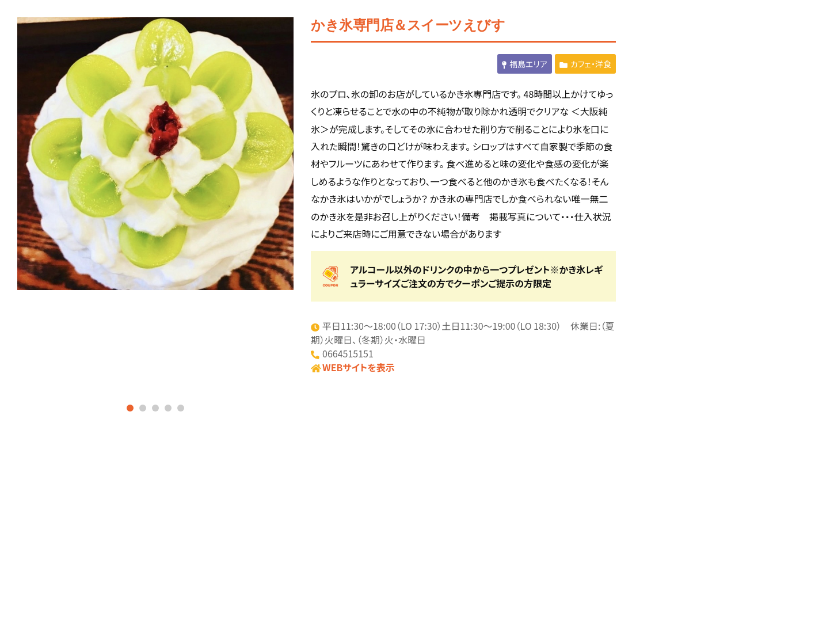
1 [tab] (130, 408)
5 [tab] (181, 408)
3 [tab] (155, 408)
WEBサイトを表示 (359, 367)
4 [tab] (168, 408)
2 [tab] (143, 408)
